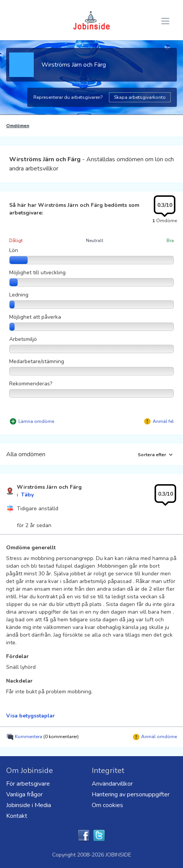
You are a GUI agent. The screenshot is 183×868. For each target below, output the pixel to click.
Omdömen (18, 126)
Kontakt (17, 816)
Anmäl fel (163, 421)
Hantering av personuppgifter (131, 794)
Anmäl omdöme (155, 737)
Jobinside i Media (29, 805)
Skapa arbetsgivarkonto (140, 97)
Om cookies (107, 805)
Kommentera (42, 737)
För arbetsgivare (28, 784)
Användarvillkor (112, 784)
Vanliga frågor (24, 794)
